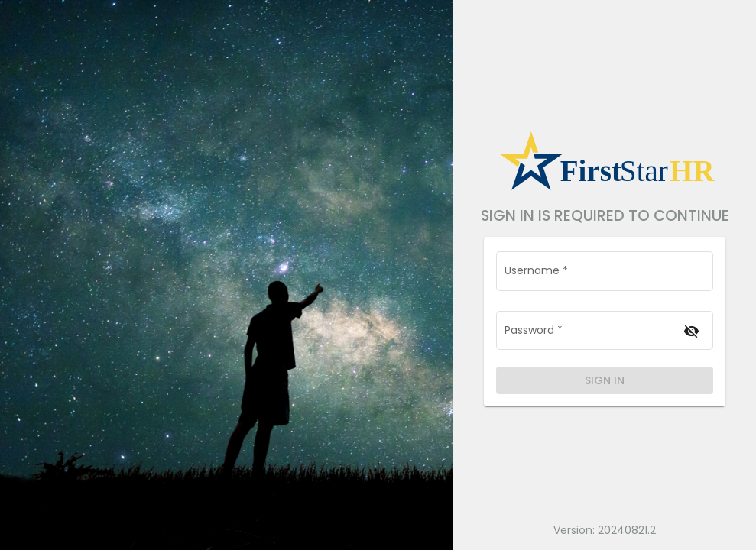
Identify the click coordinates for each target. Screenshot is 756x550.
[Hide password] (691, 331)
